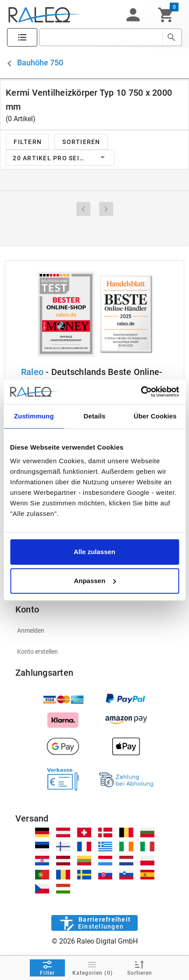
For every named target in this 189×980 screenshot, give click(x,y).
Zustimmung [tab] (34, 416)
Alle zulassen (94, 552)
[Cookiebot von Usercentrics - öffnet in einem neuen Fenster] (141, 392)
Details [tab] (95, 416)
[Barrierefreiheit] (94, 923)
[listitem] (94, 631)
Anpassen (95, 581)
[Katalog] (22, 38)
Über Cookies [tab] (155, 416)
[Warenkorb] (166, 15)
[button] (133, 15)
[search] (101, 37)
